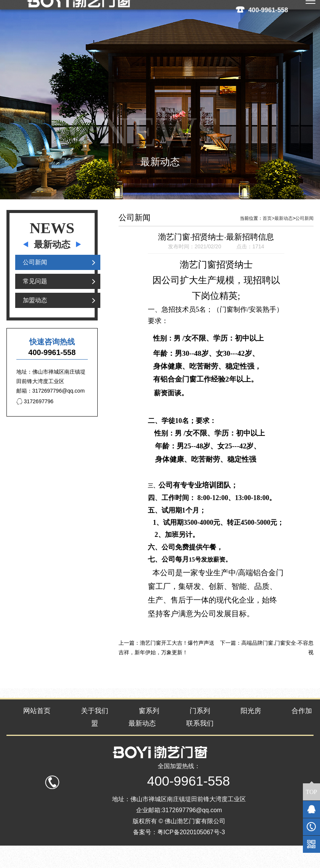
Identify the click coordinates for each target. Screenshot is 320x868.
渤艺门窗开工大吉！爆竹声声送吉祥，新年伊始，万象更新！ (166, 667)
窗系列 (149, 730)
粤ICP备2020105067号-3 (191, 855)
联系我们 (200, 742)
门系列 (200, 730)
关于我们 (95, 730)
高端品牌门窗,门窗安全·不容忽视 (277, 667)
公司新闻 (35, 281)
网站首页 (37, 730)
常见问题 (35, 300)
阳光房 (251, 730)
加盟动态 (35, 319)
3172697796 (35, 420)
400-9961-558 (268, 10)
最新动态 (284, 237)
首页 (269, 237)
